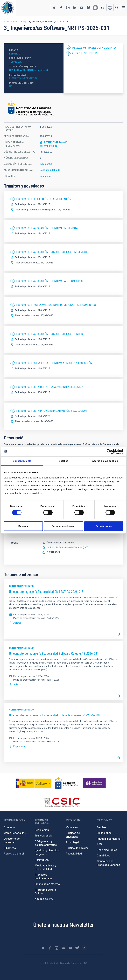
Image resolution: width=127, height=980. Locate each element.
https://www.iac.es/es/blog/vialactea (95, 8)
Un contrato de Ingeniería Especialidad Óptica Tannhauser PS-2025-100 (54, 715)
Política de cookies (77, 848)
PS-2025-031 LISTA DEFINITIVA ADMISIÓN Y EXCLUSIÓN (50, 387)
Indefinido (45, 176)
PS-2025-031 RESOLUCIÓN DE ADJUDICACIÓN (44, 199)
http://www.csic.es (62, 802)
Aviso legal (72, 842)
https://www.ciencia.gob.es (34, 783)
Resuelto (15, 54)
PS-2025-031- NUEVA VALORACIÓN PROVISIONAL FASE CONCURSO (56, 305)
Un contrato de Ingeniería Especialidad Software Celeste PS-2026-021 (54, 654)
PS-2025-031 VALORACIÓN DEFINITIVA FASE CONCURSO (50, 281)
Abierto (17, 623)
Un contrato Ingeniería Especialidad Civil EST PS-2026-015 (46, 592)
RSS (99, 844)
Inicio (6, 22)
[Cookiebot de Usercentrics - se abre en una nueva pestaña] (109, 451)
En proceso (19, 746)
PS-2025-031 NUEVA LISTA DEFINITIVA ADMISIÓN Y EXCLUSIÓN (54, 363)
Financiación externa (47, 884)
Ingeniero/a (46, 164)
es (103, 8)
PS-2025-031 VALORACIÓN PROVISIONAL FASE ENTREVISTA (52, 252)
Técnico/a (15, 62)
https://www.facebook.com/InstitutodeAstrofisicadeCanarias (61, 8)
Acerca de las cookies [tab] (105, 461)
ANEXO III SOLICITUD (85, 53)
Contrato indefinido (50, 170)
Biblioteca (10, 848)
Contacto (9, 827)
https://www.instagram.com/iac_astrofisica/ (68, 8)
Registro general (14, 854)
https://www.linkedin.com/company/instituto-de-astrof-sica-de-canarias (75, 8)
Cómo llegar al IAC (15, 833)
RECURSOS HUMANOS (56, 142)
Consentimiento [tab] (22, 461)
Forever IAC (42, 860)
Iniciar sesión (110, 8)
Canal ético (104, 856)
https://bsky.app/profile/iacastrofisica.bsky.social (88, 8)
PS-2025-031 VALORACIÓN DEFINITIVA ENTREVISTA (47, 228)
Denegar (23, 526)
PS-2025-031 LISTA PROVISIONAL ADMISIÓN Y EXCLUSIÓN (51, 411)
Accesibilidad (74, 854)
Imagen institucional (109, 839)
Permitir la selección (63, 526)
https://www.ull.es (95, 783)
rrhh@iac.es (51, 146)
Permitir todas (104, 526)
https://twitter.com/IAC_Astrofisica (54, 8)
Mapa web (72, 827)
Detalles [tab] (63, 461)
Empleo (101, 827)
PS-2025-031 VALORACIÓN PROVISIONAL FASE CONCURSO (51, 334)
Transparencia (43, 836)
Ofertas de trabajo (19, 22)
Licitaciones (104, 833)
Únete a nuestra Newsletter (63, 925)
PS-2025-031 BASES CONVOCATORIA (94, 48)
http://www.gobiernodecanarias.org (66, 783)
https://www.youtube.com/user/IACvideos (82, 8)
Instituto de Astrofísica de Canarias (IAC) (67, 548)
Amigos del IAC (44, 899)
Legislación (42, 830)
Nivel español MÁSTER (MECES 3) (28, 70)
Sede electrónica (107, 850)
